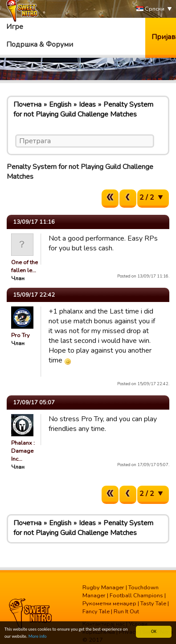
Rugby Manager (103, 588)
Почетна (27, 105)
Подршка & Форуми (40, 44)
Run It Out (126, 612)
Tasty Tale (153, 604)
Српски (150, 9)
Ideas (87, 105)
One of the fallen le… (25, 266)
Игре (15, 27)
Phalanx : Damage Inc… (23, 451)
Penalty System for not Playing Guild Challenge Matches (83, 109)
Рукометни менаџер (109, 604)
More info (38, 637)
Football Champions (136, 596)
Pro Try (20, 335)
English (60, 105)
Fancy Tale (96, 612)
